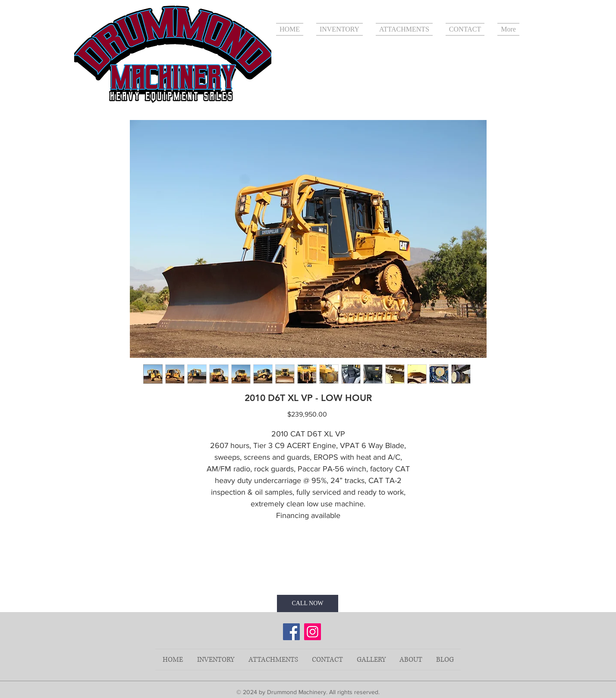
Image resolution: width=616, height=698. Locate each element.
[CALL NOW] (308, 603)
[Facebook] (291, 632)
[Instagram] (313, 632)
